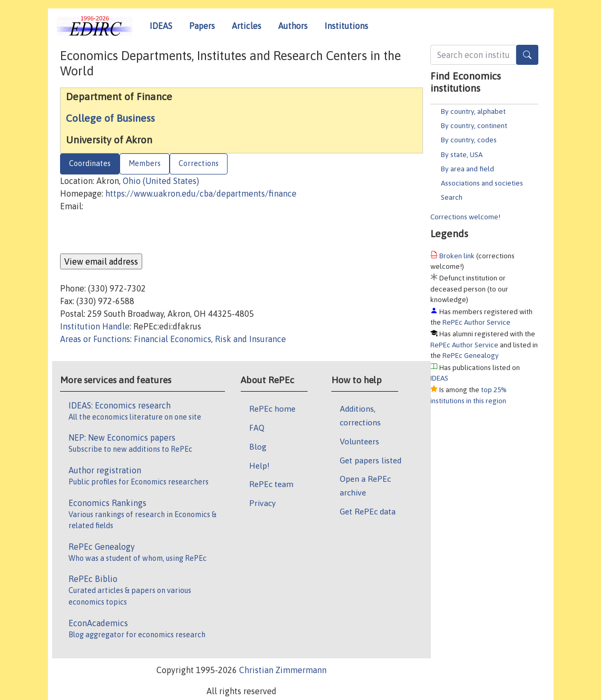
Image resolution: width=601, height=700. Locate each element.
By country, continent (474, 125)
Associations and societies (482, 183)
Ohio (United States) (161, 181)
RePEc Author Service (476, 322)
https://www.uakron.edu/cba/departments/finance (201, 193)
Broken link (457, 256)
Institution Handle (95, 326)
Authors (293, 26)
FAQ (257, 427)
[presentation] (140, 233)
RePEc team (271, 484)
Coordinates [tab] (90, 163)
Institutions (346, 26)
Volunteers (359, 441)
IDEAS (161, 26)
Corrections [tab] (199, 163)
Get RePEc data (368, 511)
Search (452, 197)
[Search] (527, 55)
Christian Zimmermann (283, 670)
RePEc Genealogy (471, 355)
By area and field (467, 169)
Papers (202, 26)
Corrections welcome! (465, 217)
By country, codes (469, 140)
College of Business (110, 118)
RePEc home (272, 409)
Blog (258, 446)
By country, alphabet (473, 111)
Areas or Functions (95, 339)
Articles (247, 26)
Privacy (262, 503)
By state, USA (462, 154)
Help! (259, 465)
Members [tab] (145, 163)
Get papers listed (371, 460)
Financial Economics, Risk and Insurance (210, 339)
